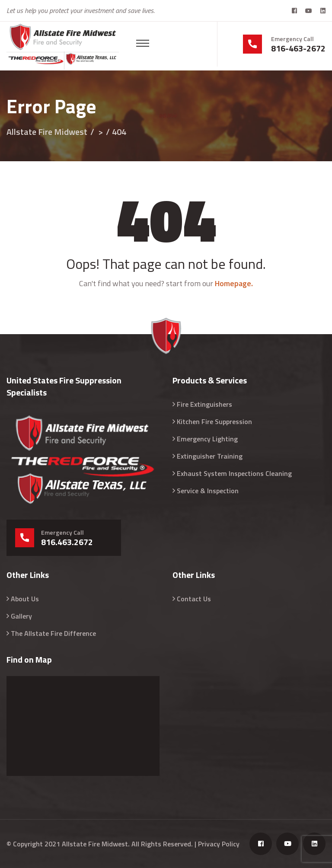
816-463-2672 (298, 48)
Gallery (21, 616)
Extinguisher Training (210, 456)
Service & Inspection (208, 491)
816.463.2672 (67, 542)
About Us (25, 599)
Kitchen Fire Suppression (214, 421)
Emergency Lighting (207, 439)
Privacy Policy (219, 844)
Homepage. (234, 283)
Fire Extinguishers (204, 404)
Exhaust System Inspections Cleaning (234, 473)
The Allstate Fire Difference (53, 633)
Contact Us (194, 599)
